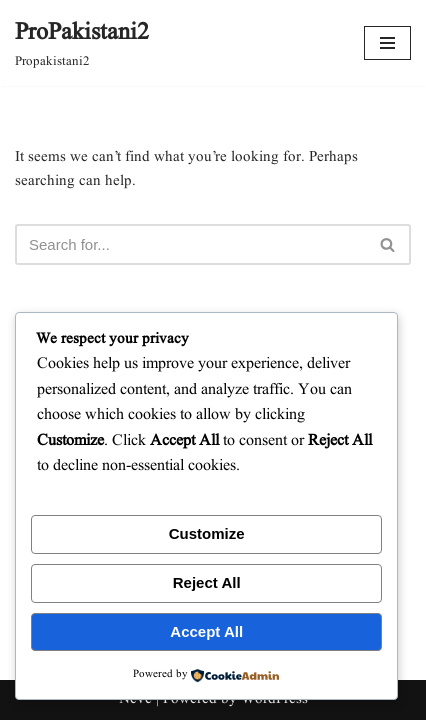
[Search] (190, 244)
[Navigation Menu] (387, 43)
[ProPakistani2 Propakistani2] (82, 43)
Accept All (206, 631)
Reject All (207, 582)
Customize (207, 533)
